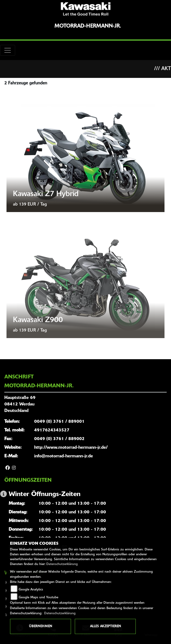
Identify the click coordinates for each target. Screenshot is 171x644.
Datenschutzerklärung (62, 564)
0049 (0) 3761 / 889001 (59, 422)
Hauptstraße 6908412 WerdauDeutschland (20, 404)
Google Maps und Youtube (38, 597)
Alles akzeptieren (105, 626)
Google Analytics (31, 590)
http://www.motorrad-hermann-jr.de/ (71, 448)
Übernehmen (41, 626)
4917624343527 (52, 430)
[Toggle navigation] (8, 50)
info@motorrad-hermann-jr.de (64, 456)
